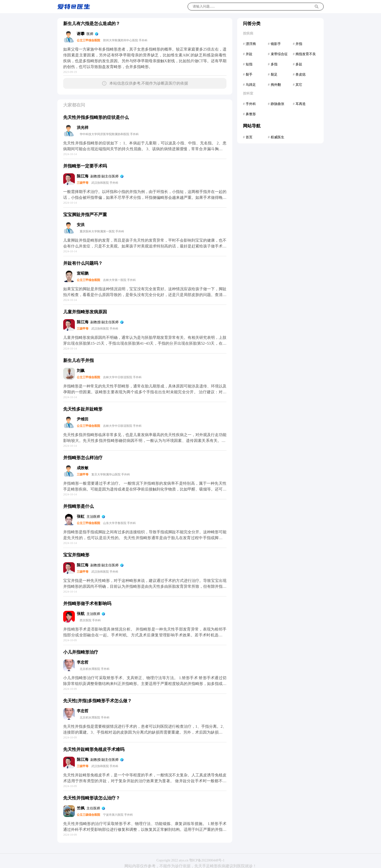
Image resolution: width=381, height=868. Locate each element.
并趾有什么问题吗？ (83, 263)
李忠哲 (83, 662)
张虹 (81, 516)
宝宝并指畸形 (76, 555)
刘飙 (81, 371)
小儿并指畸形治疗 (81, 652)
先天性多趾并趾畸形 (83, 409)
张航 (81, 614)
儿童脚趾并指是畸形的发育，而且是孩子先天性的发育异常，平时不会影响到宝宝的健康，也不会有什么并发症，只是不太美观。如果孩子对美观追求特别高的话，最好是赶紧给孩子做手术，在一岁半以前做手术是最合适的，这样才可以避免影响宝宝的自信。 (145, 246)
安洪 (81, 225)
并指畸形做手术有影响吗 (87, 604)
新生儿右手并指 (78, 360)
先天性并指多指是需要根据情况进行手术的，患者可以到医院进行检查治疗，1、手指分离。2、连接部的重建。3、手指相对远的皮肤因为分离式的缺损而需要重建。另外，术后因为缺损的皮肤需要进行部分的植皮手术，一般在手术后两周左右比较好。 (145, 732)
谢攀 (81, 34)
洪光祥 (83, 127)
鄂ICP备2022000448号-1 (207, 860)
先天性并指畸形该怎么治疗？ (92, 798)
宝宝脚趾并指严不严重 (85, 215)
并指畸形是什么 (78, 506)
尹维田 (83, 419)
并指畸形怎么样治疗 (83, 458)
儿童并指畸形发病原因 (85, 312)
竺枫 (81, 808)
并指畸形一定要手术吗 (85, 166)
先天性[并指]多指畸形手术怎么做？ (97, 701)
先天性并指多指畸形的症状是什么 (96, 117)
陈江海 (83, 176)
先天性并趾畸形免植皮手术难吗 (94, 749)
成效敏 (83, 468)
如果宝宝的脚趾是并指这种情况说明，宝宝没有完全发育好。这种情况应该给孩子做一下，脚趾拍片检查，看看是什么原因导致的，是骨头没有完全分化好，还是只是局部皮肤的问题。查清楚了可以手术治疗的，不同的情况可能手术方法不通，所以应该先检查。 (145, 295)
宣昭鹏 (83, 273)
